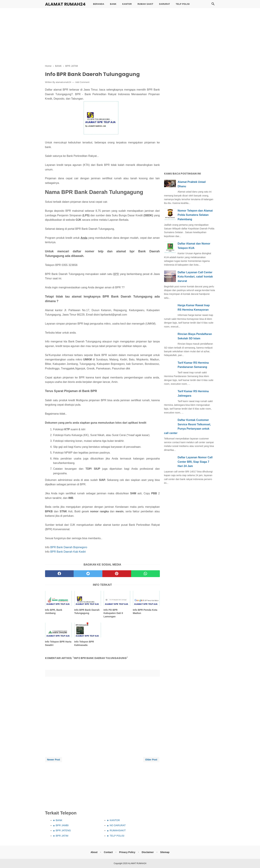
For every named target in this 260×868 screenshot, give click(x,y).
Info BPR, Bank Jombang (54, 612)
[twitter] (88, 574)
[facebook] (59, 574)
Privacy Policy (127, 852)
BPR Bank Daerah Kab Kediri (68, 552)
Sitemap (165, 852)
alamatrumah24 (63, 82)
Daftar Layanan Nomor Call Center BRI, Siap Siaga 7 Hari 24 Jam (195, 462)
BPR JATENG (63, 830)
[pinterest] (117, 574)
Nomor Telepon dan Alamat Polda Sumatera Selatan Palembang (195, 215)
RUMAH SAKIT (145, 4)
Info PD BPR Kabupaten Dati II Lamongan (113, 613)
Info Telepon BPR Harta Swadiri (58, 643)
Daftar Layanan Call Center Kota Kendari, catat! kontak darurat (195, 277)
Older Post (151, 760)
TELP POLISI (183, 4)
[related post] (59, 598)
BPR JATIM (62, 836)
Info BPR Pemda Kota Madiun (145, 612)
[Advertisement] (130, 36)
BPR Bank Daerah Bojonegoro (69, 547)
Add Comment (82, 82)
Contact (108, 852)
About (94, 852)
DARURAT (165, 4)
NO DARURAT (118, 825)
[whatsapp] (145, 574)
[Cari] (213, 5)
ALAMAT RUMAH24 (65, 4)
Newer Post (54, 760)
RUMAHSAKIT (118, 830)
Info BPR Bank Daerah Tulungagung (87, 612)
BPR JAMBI (62, 825)
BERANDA (99, 4)
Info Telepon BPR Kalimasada (84, 643)
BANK (113, 4)
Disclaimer (148, 852)
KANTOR (127, 4)
